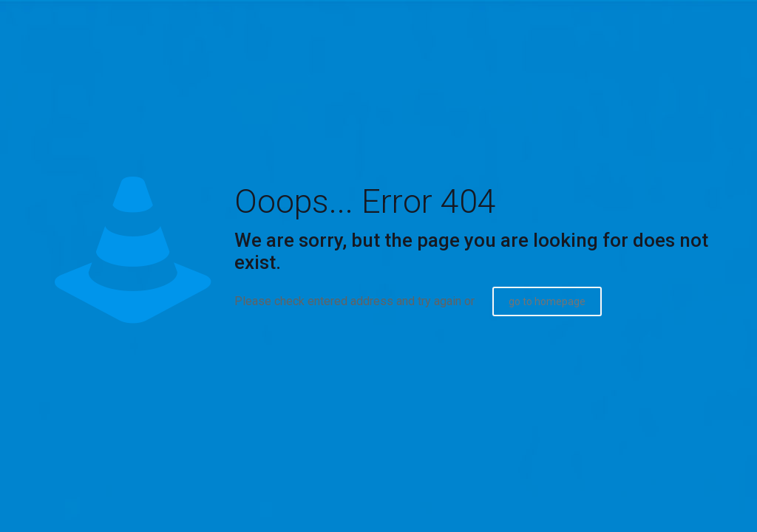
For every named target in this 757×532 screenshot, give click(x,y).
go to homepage (547, 301)
